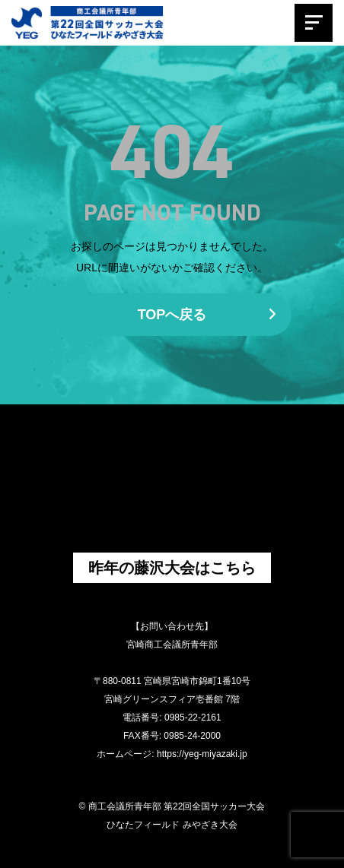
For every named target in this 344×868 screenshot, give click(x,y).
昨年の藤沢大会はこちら (172, 568)
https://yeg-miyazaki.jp (202, 754)
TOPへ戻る (207, 315)
